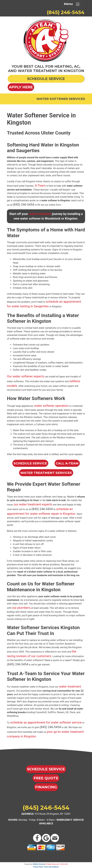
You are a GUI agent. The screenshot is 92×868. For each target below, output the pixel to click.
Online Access (39, 864)
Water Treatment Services (46, 473)
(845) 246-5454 (66, 12)
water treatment (40, 214)
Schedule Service (30, 463)
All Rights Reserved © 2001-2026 (57, 864)
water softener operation (51, 406)
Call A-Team (67, 463)
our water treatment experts (33, 504)
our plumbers (21, 608)
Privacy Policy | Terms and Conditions (46, 867)
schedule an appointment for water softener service (46, 722)
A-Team (40, 186)
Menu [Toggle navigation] (72, 4)
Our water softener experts (25, 376)
